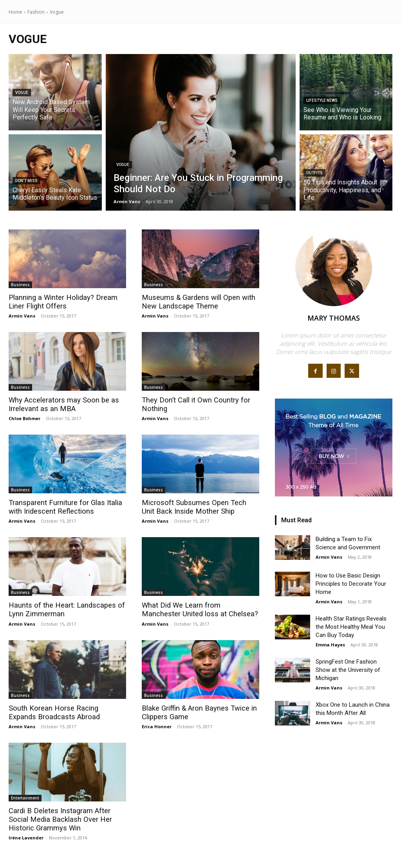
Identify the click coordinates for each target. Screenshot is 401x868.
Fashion (36, 12)
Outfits (314, 173)
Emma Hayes (330, 645)
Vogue (22, 93)
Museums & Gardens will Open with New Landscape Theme (197, 302)
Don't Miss (26, 181)
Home (15, 12)
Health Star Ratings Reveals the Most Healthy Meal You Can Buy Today (351, 627)
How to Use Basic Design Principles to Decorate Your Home (351, 584)
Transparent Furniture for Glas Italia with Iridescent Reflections (63, 506)
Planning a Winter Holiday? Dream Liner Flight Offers (61, 302)
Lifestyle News (322, 100)
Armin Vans (22, 315)
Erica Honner (157, 725)
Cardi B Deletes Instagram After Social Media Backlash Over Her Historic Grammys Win (58, 817)
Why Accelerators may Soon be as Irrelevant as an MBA (62, 404)
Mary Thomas (334, 318)
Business (20, 285)
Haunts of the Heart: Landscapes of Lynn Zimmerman (64, 609)
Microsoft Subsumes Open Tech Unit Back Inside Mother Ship (199, 506)
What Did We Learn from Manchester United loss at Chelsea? (199, 609)
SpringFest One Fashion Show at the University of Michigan (348, 670)
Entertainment (25, 796)
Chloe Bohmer (24, 418)
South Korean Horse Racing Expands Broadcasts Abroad (65, 711)
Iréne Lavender (26, 835)
